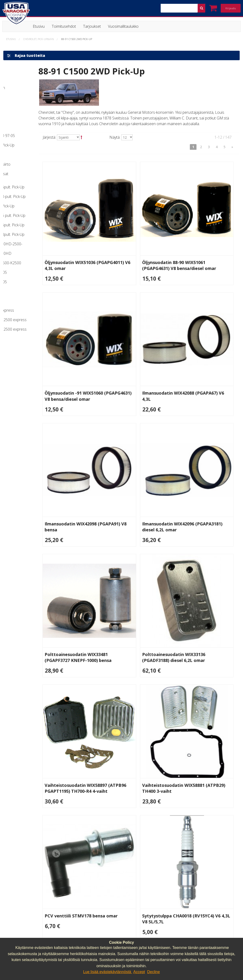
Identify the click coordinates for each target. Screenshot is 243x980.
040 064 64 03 (137, 881)
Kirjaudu (231, 8)
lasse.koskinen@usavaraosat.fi (151, 887)
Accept (139, 972)
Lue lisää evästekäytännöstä (107, 972)
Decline (153, 972)
